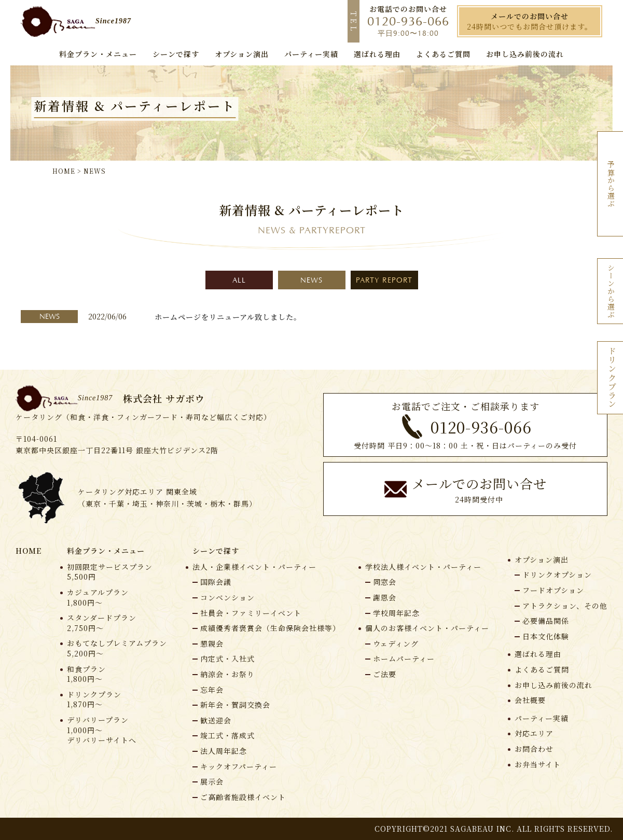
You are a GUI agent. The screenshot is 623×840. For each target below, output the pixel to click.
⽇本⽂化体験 (546, 636)
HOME (29, 551)
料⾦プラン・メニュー (106, 551)
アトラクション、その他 (565, 606)
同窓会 (385, 582)
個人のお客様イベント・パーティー (427, 628)
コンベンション (227, 597)
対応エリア (534, 733)
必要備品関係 (546, 621)
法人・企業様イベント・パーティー (254, 567)
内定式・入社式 (227, 659)
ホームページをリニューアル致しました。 (228, 317)
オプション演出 (542, 560)
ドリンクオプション (557, 575)
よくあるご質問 (542, 670)
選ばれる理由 (538, 654)
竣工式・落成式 (227, 735)
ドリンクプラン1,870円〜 (94, 700)
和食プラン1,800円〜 (86, 674)
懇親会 (212, 643)
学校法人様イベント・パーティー (423, 567)
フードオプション (553, 590)
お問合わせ (534, 749)
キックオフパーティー (239, 766)
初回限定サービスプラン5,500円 (110, 572)
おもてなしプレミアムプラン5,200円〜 (117, 648)
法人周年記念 (224, 751)
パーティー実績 (542, 718)
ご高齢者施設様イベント (243, 797)
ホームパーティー (404, 659)
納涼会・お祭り (227, 674)
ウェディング (396, 643)
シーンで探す (216, 551)
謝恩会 (385, 597)
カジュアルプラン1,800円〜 (98, 598)
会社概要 (530, 700)
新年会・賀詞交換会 (235, 705)
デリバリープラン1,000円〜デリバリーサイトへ (102, 730)
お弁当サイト (538, 765)
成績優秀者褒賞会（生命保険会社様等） (270, 628)
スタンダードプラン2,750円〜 (102, 623)
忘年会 (212, 690)
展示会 (212, 781)
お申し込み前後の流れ (553, 685)
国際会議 (216, 582)
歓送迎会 (216, 720)
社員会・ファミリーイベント (251, 613)
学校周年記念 (396, 613)
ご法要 (385, 674)
